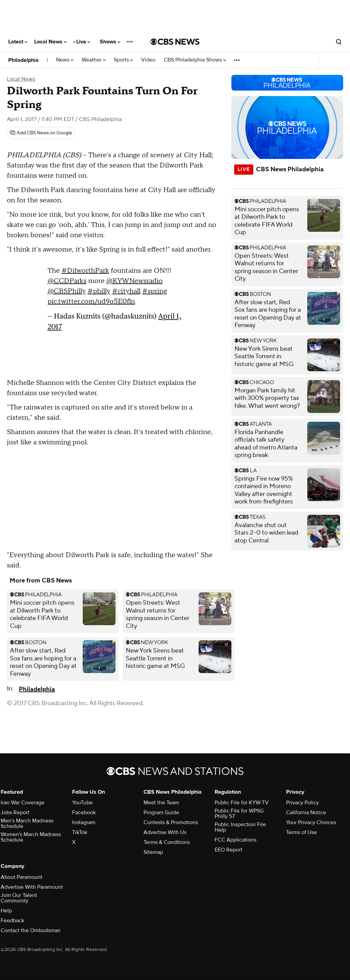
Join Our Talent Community (19, 898)
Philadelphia (23, 60)
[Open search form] (339, 42)
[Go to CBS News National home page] (175, 42)
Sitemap (153, 852)
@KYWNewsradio (134, 281)
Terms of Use (301, 832)
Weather (94, 60)
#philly (99, 291)
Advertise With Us (165, 832)
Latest (18, 42)
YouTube (82, 803)
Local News (50, 42)
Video (148, 60)
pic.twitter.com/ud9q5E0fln (91, 301)
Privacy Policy (302, 803)
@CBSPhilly (67, 291)
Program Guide (161, 813)
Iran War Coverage (23, 803)
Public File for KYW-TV (242, 803)
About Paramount (22, 877)
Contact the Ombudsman (31, 930)
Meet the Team (161, 803)
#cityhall (126, 291)
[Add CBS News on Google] (41, 133)
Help (6, 911)
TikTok (80, 832)
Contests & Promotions (171, 822)
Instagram (84, 822)
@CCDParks (67, 281)
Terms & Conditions (167, 842)
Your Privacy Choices (311, 822)
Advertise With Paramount (32, 887)
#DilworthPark (85, 271)
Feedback (12, 921)
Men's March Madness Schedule (27, 823)
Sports (123, 60)
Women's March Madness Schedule (31, 837)
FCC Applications (235, 840)
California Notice (306, 813)
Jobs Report (15, 813)
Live (83, 42)
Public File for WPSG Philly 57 (239, 814)
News (65, 60)
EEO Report (228, 850)
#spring (154, 291)
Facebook (84, 813)
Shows (110, 42)
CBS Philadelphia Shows (195, 60)
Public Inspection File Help (240, 827)
